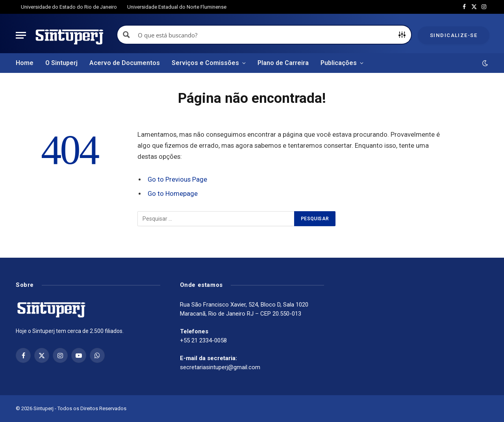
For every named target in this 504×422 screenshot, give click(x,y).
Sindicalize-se (454, 35)
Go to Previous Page (177, 179)
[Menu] (21, 35)
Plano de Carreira (283, 63)
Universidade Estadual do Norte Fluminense (177, 7)
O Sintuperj (61, 63)
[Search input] (265, 35)
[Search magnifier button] (126, 35)
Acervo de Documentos (125, 63)
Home (25, 63)
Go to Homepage (173, 194)
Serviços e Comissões (205, 63)
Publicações (339, 63)
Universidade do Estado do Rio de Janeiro (69, 7)
